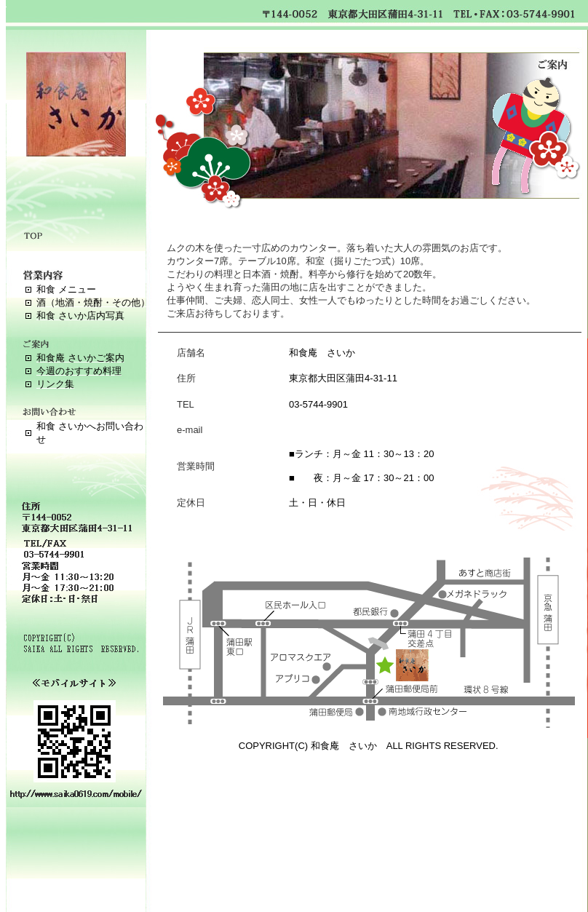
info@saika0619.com (333, 430)
